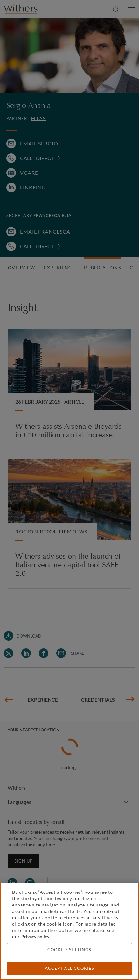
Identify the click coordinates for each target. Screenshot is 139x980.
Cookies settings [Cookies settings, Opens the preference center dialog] (69, 950)
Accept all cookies (69, 968)
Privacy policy (35, 937)
